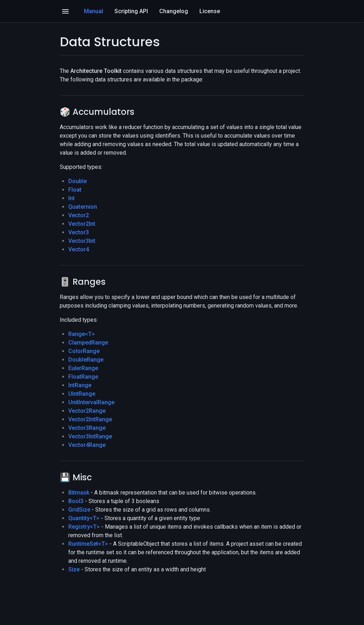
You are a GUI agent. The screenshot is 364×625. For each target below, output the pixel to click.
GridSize (79, 510)
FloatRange (83, 377)
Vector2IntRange (90, 419)
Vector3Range (87, 428)
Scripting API (131, 11)
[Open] (65, 11)
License (210, 11)
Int (71, 198)
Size (74, 569)
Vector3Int (82, 241)
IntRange (80, 385)
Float (75, 190)
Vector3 (79, 232)
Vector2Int (82, 224)
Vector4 (79, 249)
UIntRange (82, 394)
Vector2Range (87, 411)
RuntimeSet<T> (88, 544)
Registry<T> (84, 527)
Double (77, 181)
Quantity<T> (84, 518)
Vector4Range (87, 445)
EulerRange (83, 368)
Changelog (174, 11)
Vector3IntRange (90, 436)
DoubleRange (86, 360)
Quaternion (83, 207)
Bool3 (76, 501)
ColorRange (84, 351)
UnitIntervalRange (91, 402)
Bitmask (79, 493)
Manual (93, 11)
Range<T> (82, 334)
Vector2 (79, 215)
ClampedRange (88, 343)
